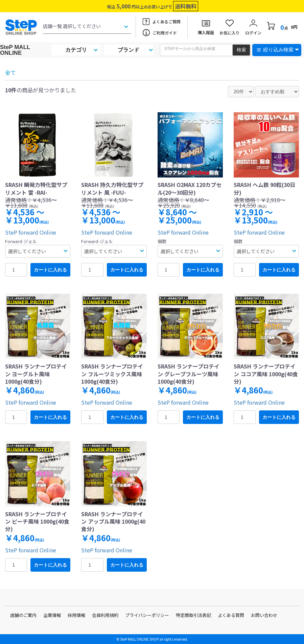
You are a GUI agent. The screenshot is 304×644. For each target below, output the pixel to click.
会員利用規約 (105, 615)
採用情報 (76, 615)
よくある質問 (231, 615)
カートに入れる (50, 270)
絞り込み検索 (278, 50)
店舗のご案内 (23, 615)
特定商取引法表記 (193, 615)
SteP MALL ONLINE (15, 50)
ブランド (128, 50)
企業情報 (52, 615)
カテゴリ (76, 50)
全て (10, 72)
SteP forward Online (31, 232)
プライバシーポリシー (147, 615)
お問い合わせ (264, 615)
